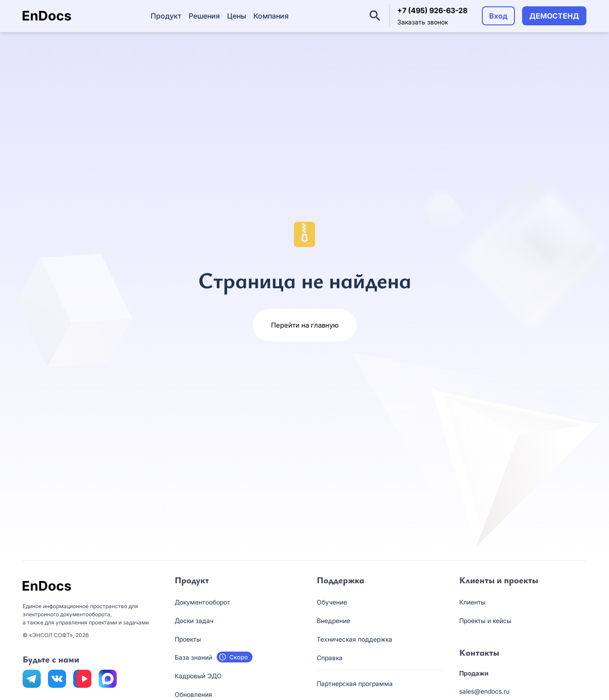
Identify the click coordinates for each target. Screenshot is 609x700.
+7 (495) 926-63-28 (432, 10)
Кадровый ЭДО (198, 676)
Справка (330, 658)
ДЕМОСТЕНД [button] (554, 16)
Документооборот (202, 602)
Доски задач (194, 621)
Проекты (188, 639)
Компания (271, 16)
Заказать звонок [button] (423, 22)
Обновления (193, 694)
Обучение (332, 602)
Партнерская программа (355, 683)
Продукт (166, 16)
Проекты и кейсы (485, 621)
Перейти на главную (305, 325)
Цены (237, 16)
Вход (498, 16)
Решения (204, 16)
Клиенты (472, 602)
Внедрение (333, 621)
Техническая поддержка (354, 639)
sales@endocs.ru (484, 691)
